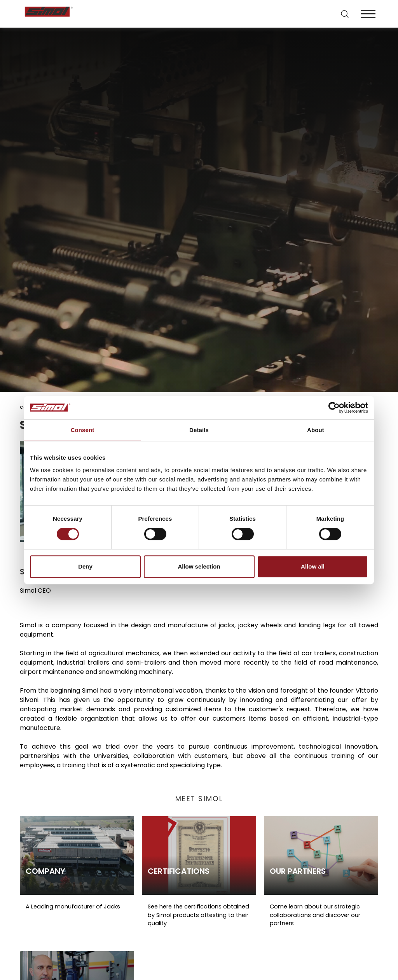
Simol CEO (35, 591)
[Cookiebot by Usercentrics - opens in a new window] (334, 408)
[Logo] (111, 14)
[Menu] (368, 14)
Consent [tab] (83, 430)
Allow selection (199, 566)
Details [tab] (199, 430)
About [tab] (316, 430)
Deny (85, 566)
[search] (345, 14)
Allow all (313, 566)
